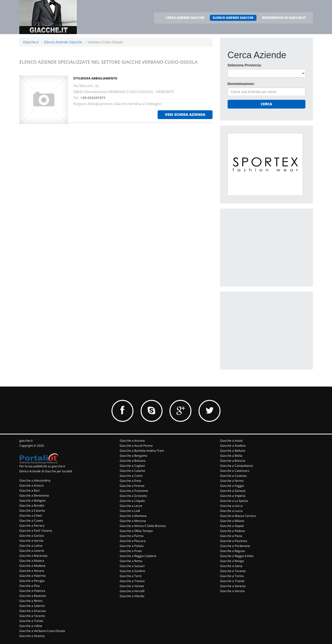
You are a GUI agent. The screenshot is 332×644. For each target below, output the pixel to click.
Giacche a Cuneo (31, 521)
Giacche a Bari (29, 490)
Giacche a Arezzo (31, 485)
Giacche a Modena (32, 566)
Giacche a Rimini (31, 601)
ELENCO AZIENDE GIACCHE (233, 18)
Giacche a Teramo (32, 616)
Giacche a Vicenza (32, 636)
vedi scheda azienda (185, 114)
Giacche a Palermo (32, 576)
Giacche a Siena (231, 566)
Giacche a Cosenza (233, 476)
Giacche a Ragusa (233, 551)
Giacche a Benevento (34, 495)
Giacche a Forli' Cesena (36, 531)
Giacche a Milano (232, 521)
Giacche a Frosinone (134, 491)
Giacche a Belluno (233, 451)
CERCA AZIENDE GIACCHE (185, 18)
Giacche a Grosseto (133, 496)
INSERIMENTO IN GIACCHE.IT (284, 18)
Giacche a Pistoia (132, 546)
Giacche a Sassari (132, 566)
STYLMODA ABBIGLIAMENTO (95, 78)
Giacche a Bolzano (133, 461)
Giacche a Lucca (231, 511)
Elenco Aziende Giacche (63, 42)
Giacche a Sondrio (132, 571)
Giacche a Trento (31, 621)
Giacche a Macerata (33, 556)
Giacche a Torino (232, 576)
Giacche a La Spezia (234, 501)
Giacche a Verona (232, 591)
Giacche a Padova (233, 531)
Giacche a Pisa (29, 586)
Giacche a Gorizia (32, 536)
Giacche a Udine (31, 626)
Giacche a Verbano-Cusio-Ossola (42, 631)
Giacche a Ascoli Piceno (136, 446)
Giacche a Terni (131, 576)
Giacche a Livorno (32, 551)
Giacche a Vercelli (132, 591)
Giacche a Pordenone (235, 546)
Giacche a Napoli (232, 526)
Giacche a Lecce (131, 506)
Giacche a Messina (133, 521)
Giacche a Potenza (32, 591)
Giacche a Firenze (132, 486)
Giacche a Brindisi (32, 505)
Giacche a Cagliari (132, 466)
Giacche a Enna (130, 481)
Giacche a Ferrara (32, 526)
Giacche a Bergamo (134, 456)
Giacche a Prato (131, 551)
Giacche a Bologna (32, 500)
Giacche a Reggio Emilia (237, 556)
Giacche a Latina (31, 546)
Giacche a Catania (132, 471)
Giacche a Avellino (233, 446)
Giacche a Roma (131, 561)
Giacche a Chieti (31, 516)
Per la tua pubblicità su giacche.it (42, 466)
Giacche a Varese (132, 586)
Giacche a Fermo (232, 481)
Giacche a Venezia (233, 586)
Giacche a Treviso (132, 581)
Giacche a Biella (231, 456)
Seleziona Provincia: (245, 65)
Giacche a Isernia (31, 541)
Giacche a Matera (32, 561)
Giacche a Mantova (133, 516)
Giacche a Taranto (233, 571)
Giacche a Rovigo (232, 561)
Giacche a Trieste (232, 581)
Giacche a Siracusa (33, 611)
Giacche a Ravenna (33, 596)
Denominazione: (241, 84)
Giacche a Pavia (231, 536)
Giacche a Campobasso (237, 466)
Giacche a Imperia (233, 496)
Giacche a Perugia (32, 581)
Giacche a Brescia (233, 461)
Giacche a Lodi (130, 511)
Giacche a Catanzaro (235, 471)
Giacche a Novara (32, 571)
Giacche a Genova (233, 491)
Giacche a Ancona (132, 441)
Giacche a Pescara (133, 541)
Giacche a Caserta (32, 511)
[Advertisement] (265, 247)
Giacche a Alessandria (35, 480)
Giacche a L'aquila (132, 501)
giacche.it (26, 441)
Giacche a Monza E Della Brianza (143, 526)
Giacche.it (31, 42)
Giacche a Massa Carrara (238, 516)
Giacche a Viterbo (132, 596)
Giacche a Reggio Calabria (138, 556)
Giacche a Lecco (231, 506)
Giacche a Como (131, 476)
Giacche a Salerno (32, 606)
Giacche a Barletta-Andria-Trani (142, 451)
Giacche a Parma (132, 536)
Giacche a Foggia (232, 486)
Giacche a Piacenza (234, 541)
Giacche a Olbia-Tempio (136, 531)
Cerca (266, 104)
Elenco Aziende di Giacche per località (46, 471)
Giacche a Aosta (231, 441)
